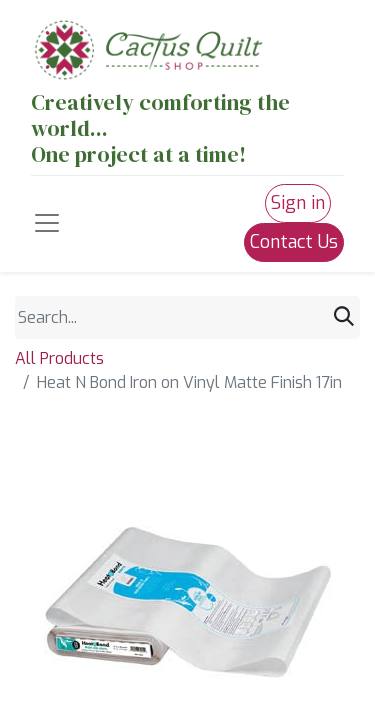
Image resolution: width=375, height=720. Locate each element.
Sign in (298, 203)
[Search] (344, 317)
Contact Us (294, 242)
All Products (59, 358)
